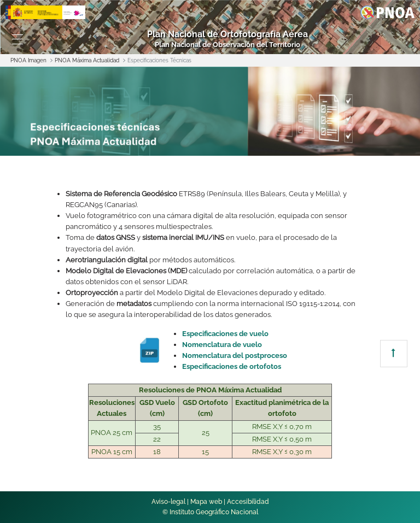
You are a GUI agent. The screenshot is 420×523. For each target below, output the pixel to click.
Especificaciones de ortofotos (232, 366)
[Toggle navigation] (17, 39)
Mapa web (206, 502)
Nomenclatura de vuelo (222, 345)
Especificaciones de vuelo (225, 334)
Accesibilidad (248, 502)
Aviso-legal (168, 502)
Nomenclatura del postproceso (235, 355)
